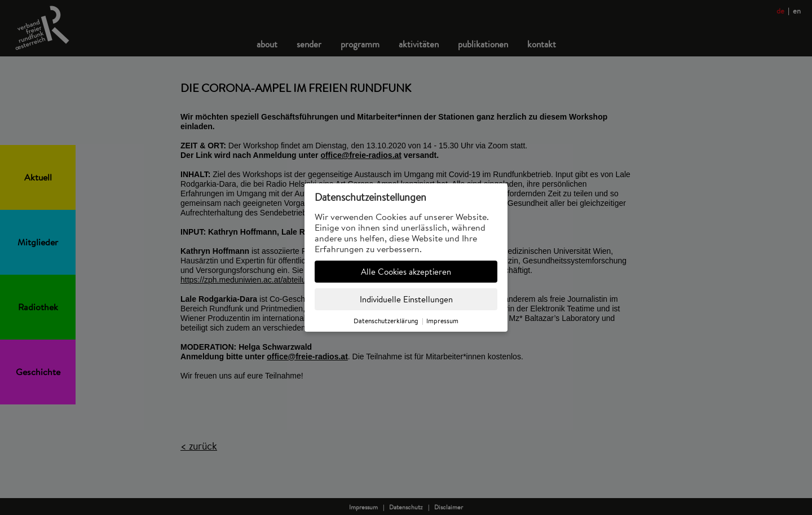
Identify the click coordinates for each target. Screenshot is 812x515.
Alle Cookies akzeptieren (406, 272)
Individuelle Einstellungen (406, 299)
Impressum (442, 321)
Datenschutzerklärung (386, 321)
